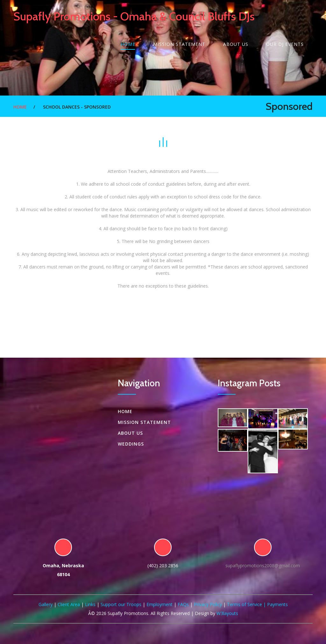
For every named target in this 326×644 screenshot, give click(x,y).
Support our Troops (121, 604)
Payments (277, 604)
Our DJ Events (285, 44)
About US (236, 44)
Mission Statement (179, 44)
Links (90, 604)
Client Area (69, 604)
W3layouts (227, 613)
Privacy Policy (208, 604)
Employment (159, 604)
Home (128, 44)
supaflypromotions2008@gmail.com (263, 565)
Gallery (46, 604)
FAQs (183, 604)
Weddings (131, 444)
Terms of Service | (247, 604)
